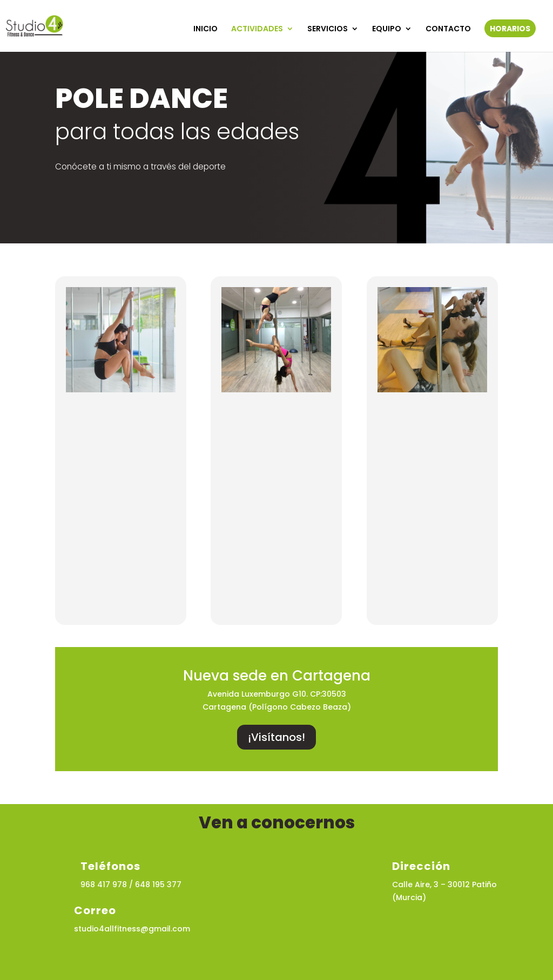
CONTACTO (448, 29)
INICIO (205, 29)
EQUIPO (387, 29)
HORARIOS (510, 29)
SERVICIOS (328, 29)
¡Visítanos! (276, 737)
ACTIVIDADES (257, 29)
